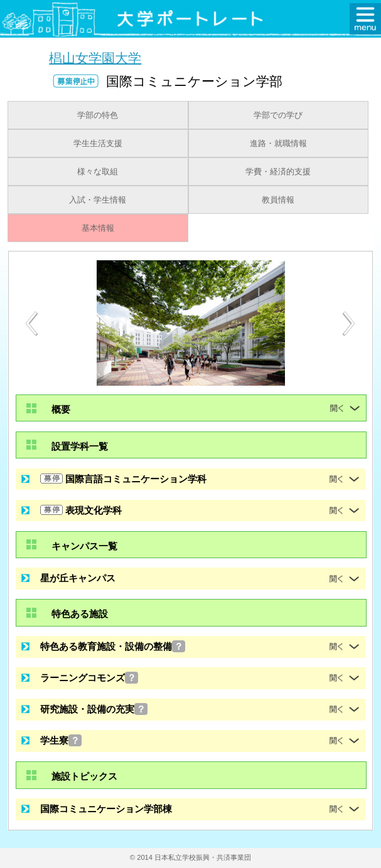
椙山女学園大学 (95, 57)
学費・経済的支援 (278, 172)
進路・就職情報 (278, 144)
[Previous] (31, 323)
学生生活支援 (98, 144)
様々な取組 (98, 172)
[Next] (350, 324)
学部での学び (278, 115)
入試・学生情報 (98, 200)
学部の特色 (98, 115)
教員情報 (278, 200)
